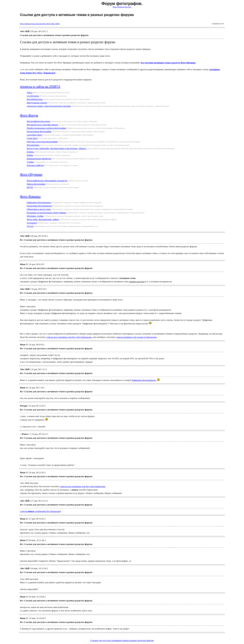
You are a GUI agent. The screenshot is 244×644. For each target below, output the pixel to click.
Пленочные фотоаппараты (39, 206)
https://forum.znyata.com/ (122, 7)
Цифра (30, 155)
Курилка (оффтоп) (35, 165)
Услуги (30, 226)
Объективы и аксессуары (39, 209)
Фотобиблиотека (35, 99)
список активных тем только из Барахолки (136, 337)
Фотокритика (33, 145)
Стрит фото (32, 138)
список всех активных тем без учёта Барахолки (69, 337)
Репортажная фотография (39, 131)
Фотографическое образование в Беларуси (47, 181)
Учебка (30, 162)
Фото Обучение (31, 175)
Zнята (30, 92)
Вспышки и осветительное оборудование (46, 213)
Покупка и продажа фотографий (42, 142)
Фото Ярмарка (30, 197)
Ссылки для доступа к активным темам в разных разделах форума (122, 640)
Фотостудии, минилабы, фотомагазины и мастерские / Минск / (57, 148)
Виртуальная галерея (37, 103)
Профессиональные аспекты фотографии (46, 128)
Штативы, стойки (35, 216)
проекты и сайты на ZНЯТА (40, 87)
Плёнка (30, 152)
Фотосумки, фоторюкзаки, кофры (43, 219)
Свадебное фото (34, 135)
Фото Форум (29, 115)
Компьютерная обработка (39, 159)
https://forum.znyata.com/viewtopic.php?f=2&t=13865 (40, 24)
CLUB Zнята (33, 96)
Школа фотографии (36, 184)
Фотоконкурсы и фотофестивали (42, 125)
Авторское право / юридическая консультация (49, 106)
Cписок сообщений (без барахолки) (40, 511)
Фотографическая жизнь (38, 121)
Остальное (32, 223)
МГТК (30, 187)
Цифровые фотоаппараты (39, 202)
